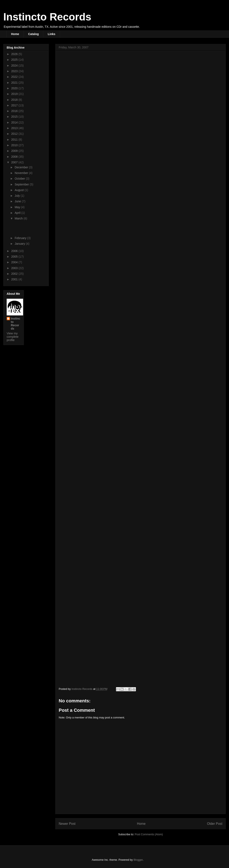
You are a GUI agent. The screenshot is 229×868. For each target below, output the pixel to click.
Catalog (33, 34)
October (20, 179)
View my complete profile (13, 337)
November (22, 173)
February (21, 238)
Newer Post (67, 824)
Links (52, 34)
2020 (15, 88)
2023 (15, 71)
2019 (15, 94)
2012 (15, 134)
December (22, 167)
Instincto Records (47, 17)
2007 (15, 162)
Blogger (138, 860)
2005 (15, 257)
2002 (15, 274)
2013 (15, 128)
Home (15, 34)
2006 (15, 251)
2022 (15, 77)
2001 (15, 279)
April (18, 213)
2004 (15, 262)
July (18, 196)
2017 (15, 105)
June (18, 201)
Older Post (215, 824)
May (18, 207)
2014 (15, 122)
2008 (15, 157)
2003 (15, 268)
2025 (15, 60)
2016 (15, 111)
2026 (15, 54)
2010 (15, 145)
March (19, 218)
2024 (15, 66)
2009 (15, 151)
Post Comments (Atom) (149, 834)
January (20, 244)
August (19, 190)
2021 (15, 83)
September (22, 184)
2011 (15, 140)
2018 (15, 100)
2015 (15, 117)
